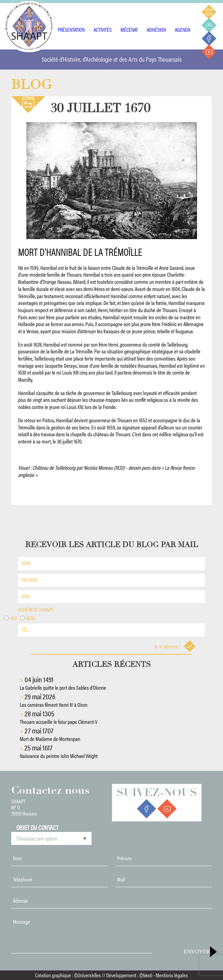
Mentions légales (172, 975)
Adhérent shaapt (36, 610)
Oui (13, 618)
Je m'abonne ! (175, 646)
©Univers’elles (87, 975)
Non (30, 618)
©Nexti (146, 975)
